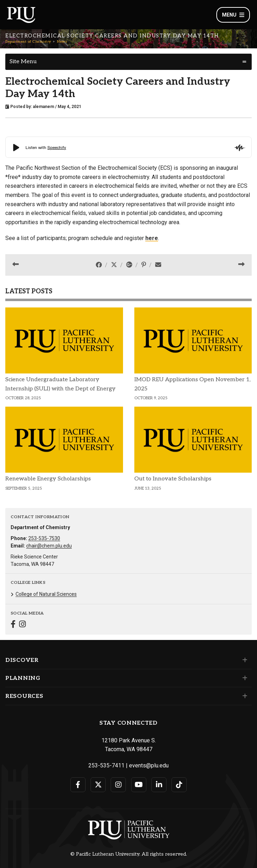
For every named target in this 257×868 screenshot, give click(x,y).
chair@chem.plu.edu (49, 546)
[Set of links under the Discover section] (243, 660)
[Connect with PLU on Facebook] (78, 785)
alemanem (43, 107)
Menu (233, 15)
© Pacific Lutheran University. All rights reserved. (129, 854)
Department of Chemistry (28, 42)
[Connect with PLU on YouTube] (139, 785)
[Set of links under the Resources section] (243, 696)
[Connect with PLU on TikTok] (179, 785)
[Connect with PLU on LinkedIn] (159, 785)
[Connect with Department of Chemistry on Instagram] (22, 625)
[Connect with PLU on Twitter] (98, 785)
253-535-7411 (106, 765)
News (62, 42)
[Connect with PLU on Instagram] (118, 785)
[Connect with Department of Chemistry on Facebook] (13, 625)
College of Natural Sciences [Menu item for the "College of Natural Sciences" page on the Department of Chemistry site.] (46, 594)
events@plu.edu (149, 765)
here (152, 238)
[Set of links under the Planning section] (243, 678)
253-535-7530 (44, 538)
